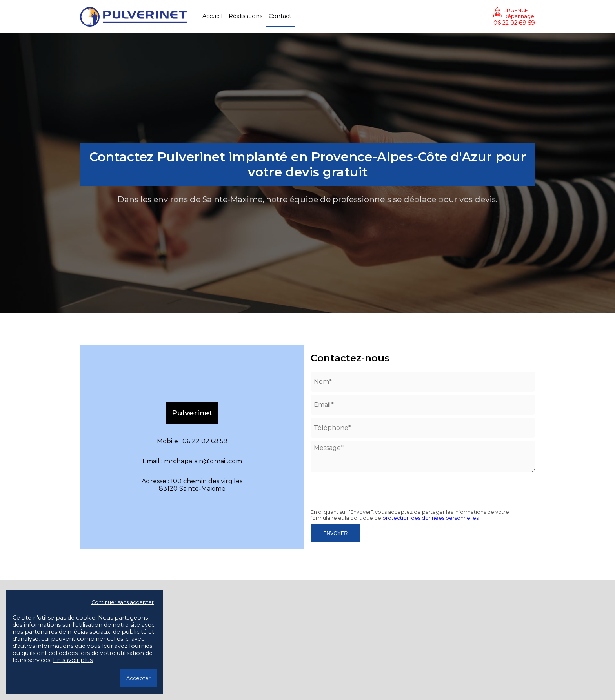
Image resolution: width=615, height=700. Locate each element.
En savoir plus (73, 660)
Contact (280, 16)
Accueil (212, 16)
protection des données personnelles (430, 518)
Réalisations (246, 16)
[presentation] (357, 487)
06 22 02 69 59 (514, 23)
